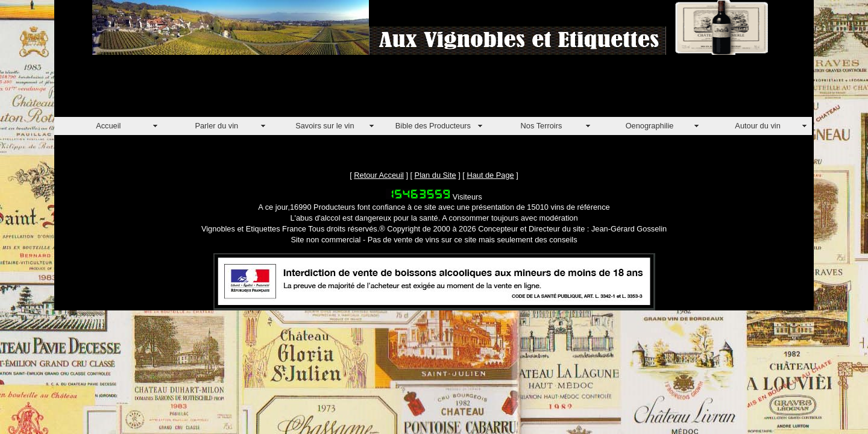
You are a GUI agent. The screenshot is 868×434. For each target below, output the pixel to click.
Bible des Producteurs (433, 126)
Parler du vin (216, 126)
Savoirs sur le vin (325, 126)
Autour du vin (757, 126)
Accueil (108, 126)
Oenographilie (650, 126)
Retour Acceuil (379, 175)
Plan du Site (436, 175)
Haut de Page (490, 175)
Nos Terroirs (542, 126)
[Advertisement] (274, 90)
